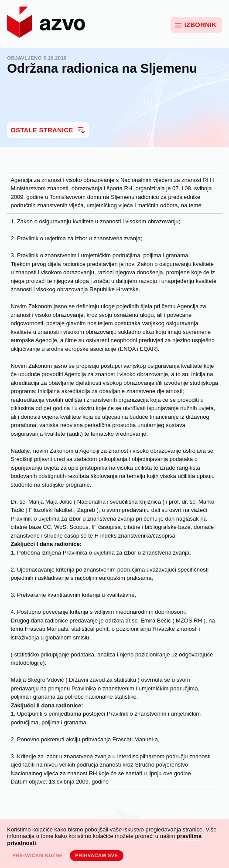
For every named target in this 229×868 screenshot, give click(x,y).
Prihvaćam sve (96, 855)
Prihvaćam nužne (37, 855)
